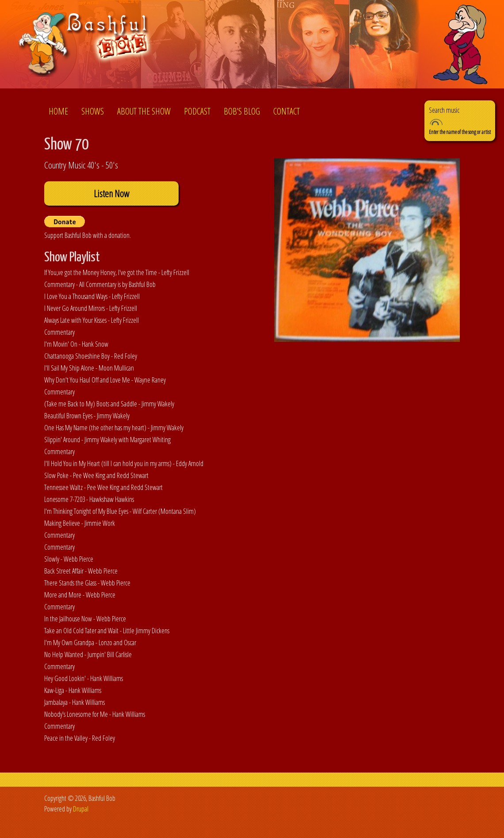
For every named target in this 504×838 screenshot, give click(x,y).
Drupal (81, 809)
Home (58, 111)
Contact (286, 111)
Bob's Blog (242, 111)
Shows (93, 111)
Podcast (197, 111)
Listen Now (111, 193)
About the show (144, 111)
